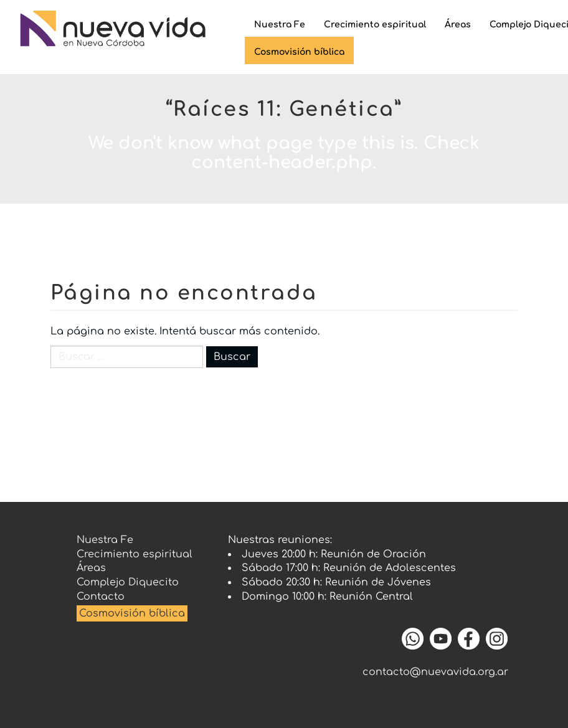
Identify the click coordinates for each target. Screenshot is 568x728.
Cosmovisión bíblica (132, 613)
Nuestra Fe (280, 25)
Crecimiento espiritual (375, 25)
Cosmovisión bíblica (299, 52)
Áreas (458, 25)
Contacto (101, 597)
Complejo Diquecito (128, 582)
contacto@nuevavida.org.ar (435, 672)
